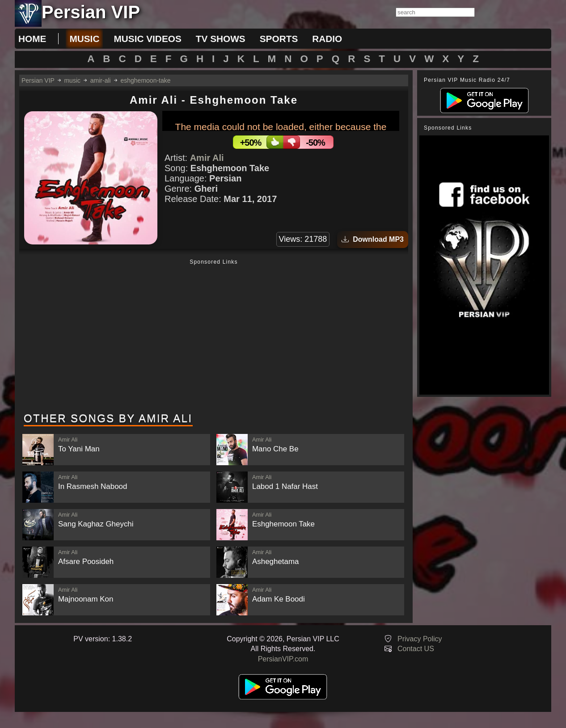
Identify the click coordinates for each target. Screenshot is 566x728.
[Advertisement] (214, 337)
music (84, 39)
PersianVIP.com (283, 659)
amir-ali (101, 80)
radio (327, 39)
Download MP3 (373, 239)
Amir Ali (207, 158)
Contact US (416, 649)
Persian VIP (38, 80)
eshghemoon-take (145, 80)
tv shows (221, 39)
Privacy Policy (420, 639)
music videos (147, 39)
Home (32, 39)
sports (279, 39)
